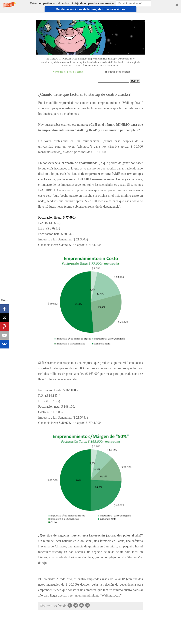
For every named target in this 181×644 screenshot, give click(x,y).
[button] (90, 6)
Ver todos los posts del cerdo (68, 72)
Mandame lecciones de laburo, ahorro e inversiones (90, 9)
